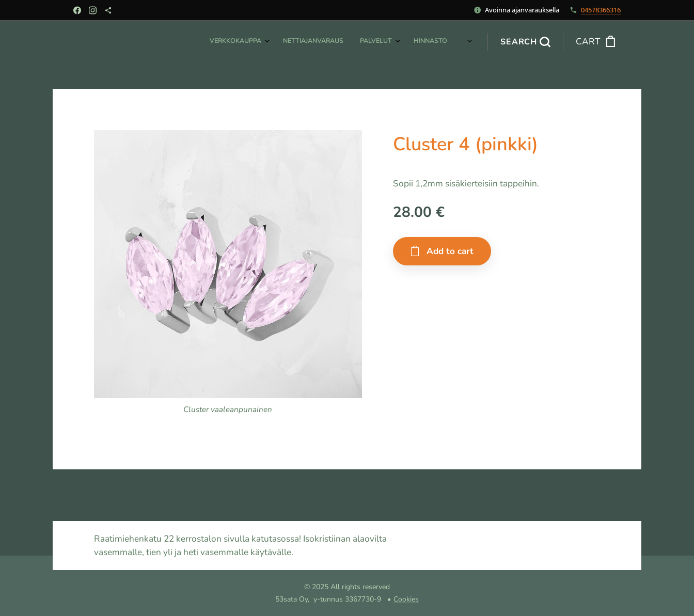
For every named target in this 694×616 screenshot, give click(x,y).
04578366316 (601, 10)
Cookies (406, 599)
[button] (525, 42)
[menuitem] (343, 42)
